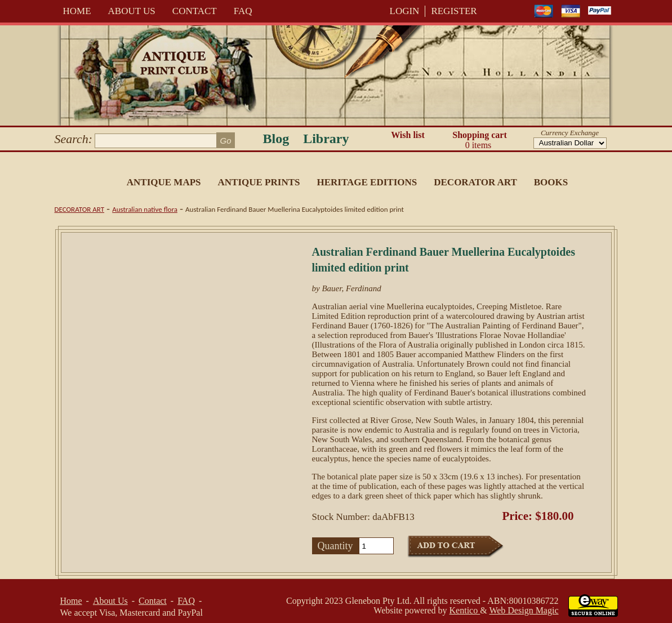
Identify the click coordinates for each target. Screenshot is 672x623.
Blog (276, 139)
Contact (195, 11)
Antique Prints (259, 182)
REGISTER (454, 11)
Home (77, 11)
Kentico (465, 610)
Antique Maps (164, 182)
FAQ (243, 11)
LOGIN (405, 11)
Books (551, 182)
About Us (132, 11)
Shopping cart (480, 140)
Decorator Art (475, 182)
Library (326, 139)
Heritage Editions (367, 182)
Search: (74, 139)
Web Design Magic (524, 610)
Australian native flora (145, 209)
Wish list (408, 135)
